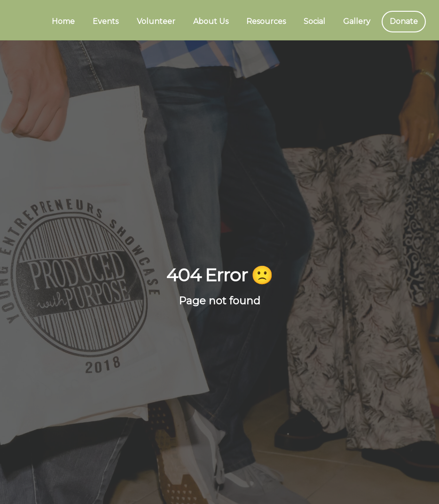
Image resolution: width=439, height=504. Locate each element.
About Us (211, 21)
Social (314, 21)
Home (63, 21)
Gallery (357, 21)
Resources (266, 21)
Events (106, 21)
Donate (404, 21)
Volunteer (156, 21)
